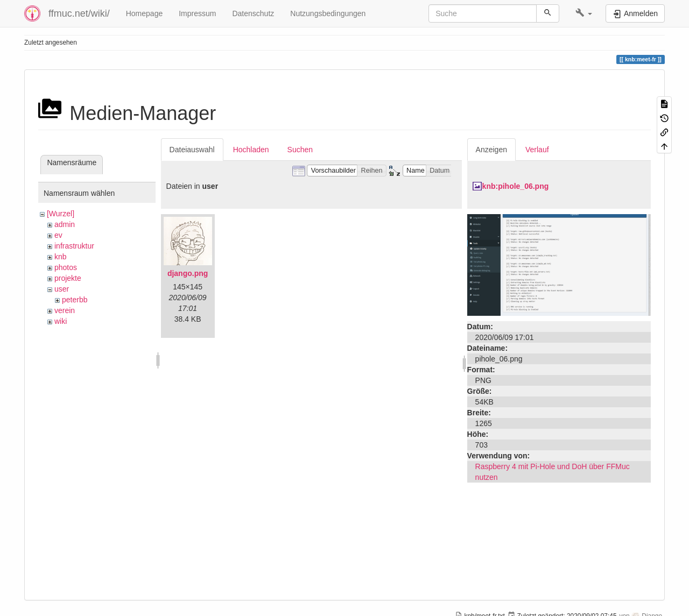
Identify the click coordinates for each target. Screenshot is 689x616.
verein (65, 310)
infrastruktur (74, 246)
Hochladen (251, 150)
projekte (68, 278)
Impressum (197, 13)
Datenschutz (253, 13)
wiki (61, 321)
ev (58, 235)
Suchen (300, 150)
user (62, 289)
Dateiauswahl (192, 150)
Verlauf (537, 150)
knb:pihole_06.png (516, 186)
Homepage (145, 13)
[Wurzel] (61, 214)
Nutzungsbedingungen (328, 13)
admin (65, 224)
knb (61, 257)
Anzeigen (491, 150)
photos (66, 267)
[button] (584, 13)
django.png (188, 273)
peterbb (75, 300)
